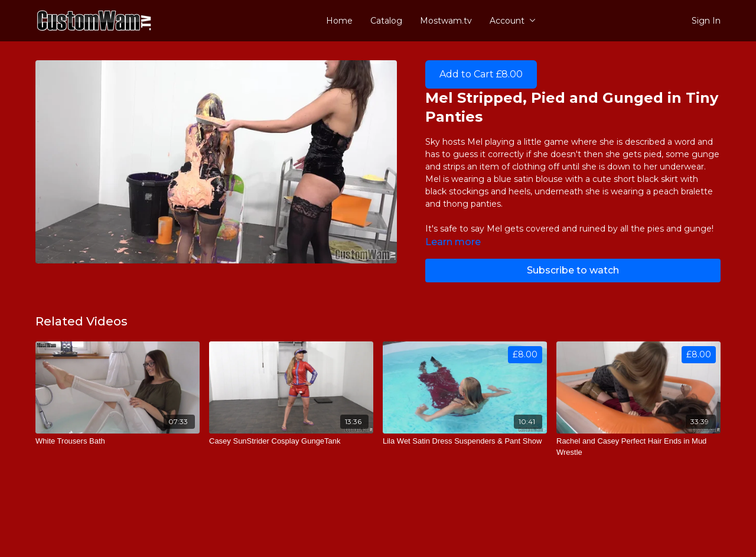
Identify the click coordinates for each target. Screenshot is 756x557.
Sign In (706, 21)
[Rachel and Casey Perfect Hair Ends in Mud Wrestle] (638, 447)
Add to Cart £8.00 (481, 74)
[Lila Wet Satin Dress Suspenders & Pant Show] (465, 441)
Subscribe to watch (573, 270)
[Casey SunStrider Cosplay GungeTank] (291, 441)
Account (513, 21)
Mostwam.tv (446, 21)
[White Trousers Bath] (118, 441)
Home (339, 21)
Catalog (386, 21)
